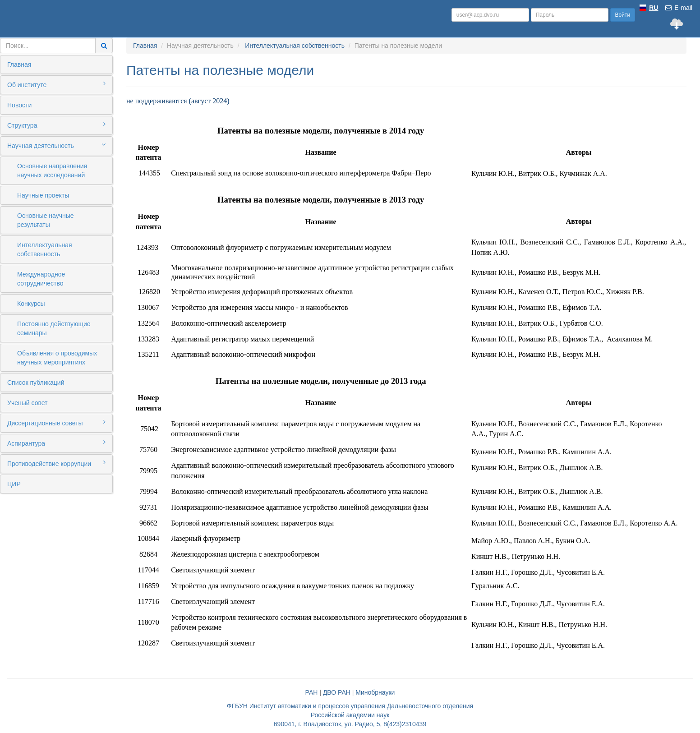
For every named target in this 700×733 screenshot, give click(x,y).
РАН (312, 692)
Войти (623, 15)
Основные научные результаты (46, 220)
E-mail (678, 8)
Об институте (56, 84)
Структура (56, 125)
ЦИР (14, 484)
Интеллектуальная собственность (45, 249)
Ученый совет (27, 403)
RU (654, 8)
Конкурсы (31, 304)
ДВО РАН (337, 692)
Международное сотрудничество (41, 279)
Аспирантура (56, 443)
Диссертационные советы (56, 423)
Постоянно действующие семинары (54, 328)
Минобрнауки (375, 692)
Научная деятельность (56, 145)
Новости (19, 105)
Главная (19, 65)
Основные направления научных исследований (52, 171)
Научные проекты (43, 195)
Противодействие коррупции (56, 463)
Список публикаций (36, 383)
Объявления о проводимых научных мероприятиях (57, 358)
